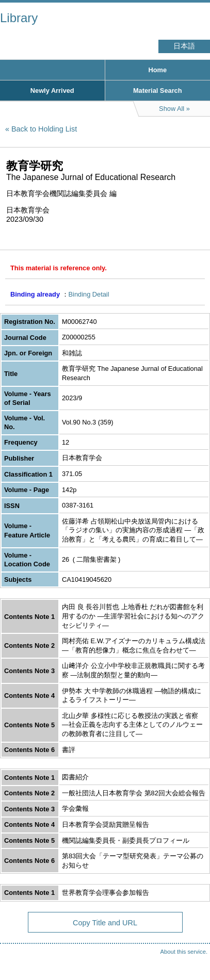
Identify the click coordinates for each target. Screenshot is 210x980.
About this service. (184, 952)
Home (157, 70)
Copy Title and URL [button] (105, 923)
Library (19, 18)
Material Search (158, 91)
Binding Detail (89, 294)
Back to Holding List (44, 129)
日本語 (184, 46)
